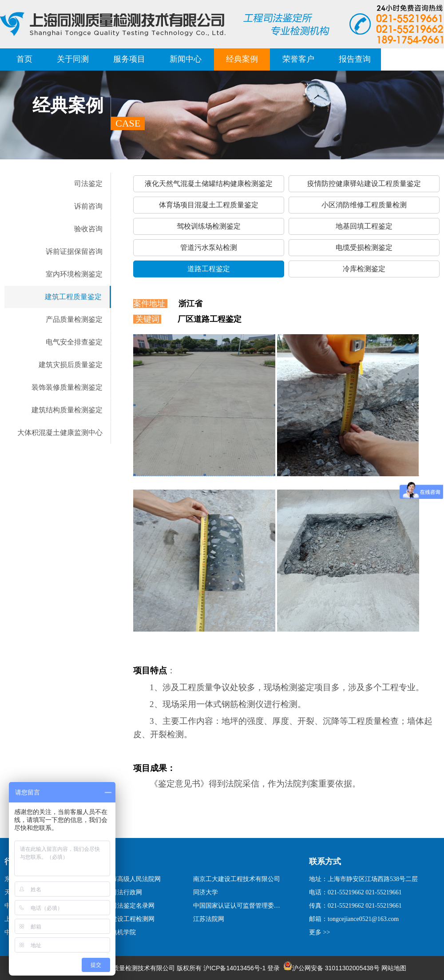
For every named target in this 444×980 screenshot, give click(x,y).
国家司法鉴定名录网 (127, 906)
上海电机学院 (117, 932)
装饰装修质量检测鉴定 (67, 387)
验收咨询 (88, 229)
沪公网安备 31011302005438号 (331, 968)
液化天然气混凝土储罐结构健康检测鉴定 (209, 184)
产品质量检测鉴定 (74, 319)
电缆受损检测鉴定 (364, 247)
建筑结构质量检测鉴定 (67, 410)
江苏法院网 (209, 919)
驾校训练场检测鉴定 (209, 226)
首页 (24, 59)
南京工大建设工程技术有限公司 (237, 879)
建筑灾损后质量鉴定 (71, 365)
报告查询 (355, 59)
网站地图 (394, 968)
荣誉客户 (298, 59)
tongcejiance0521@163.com (363, 919)
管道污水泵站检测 (209, 247)
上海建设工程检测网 (127, 919)
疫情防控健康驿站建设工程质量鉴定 (364, 184)
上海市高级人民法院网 (130, 879)
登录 (274, 968)
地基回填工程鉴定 (364, 226)
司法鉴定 (88, 184)
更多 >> (319, 932)
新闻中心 (186, 59)
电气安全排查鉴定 (74, 342)
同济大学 (206, 892)
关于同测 (73, 59)
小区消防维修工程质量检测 (364, 205)
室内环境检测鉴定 (74, 274)
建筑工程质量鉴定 (73, 297)
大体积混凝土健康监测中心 (60, 433)
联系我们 (411, 59)
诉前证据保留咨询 (74, 251)
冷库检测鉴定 (364, 269)
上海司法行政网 (120, 892)
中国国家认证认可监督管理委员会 (238, 906)
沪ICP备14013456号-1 (234, 968)
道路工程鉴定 (209, 269)
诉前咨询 (88, 206)
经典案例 (242, 59)
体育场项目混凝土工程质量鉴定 (209, 205)
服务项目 (129, 59)
